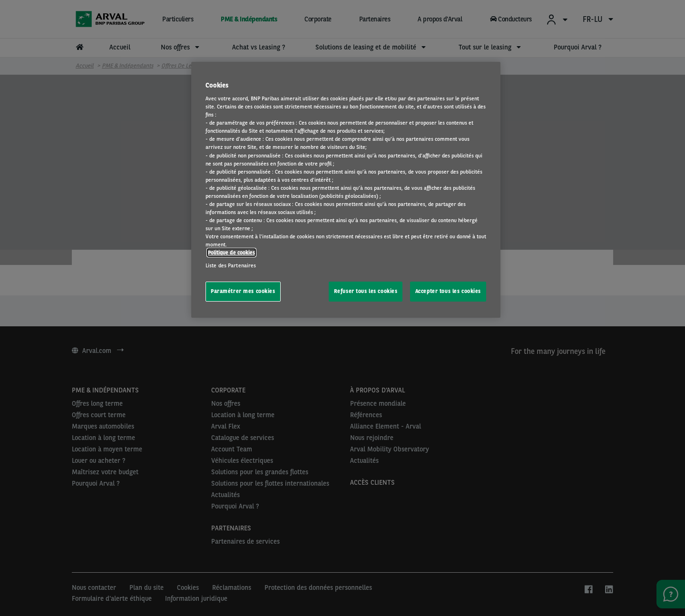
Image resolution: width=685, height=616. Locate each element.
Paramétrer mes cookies (243, 291)
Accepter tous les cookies (448, 291)
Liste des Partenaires (231, 265)
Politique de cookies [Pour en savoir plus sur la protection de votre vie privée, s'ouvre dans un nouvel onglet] (231, 253)
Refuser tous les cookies (366, 291)
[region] (346, 190)
